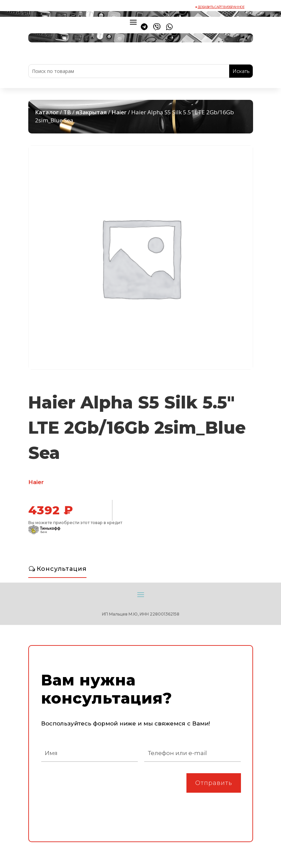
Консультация (62, 569)
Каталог (47, 112)
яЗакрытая (91, 112)
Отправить (214, 783)
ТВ (67, 112)
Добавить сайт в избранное (221, 7)
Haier (119, 112)
